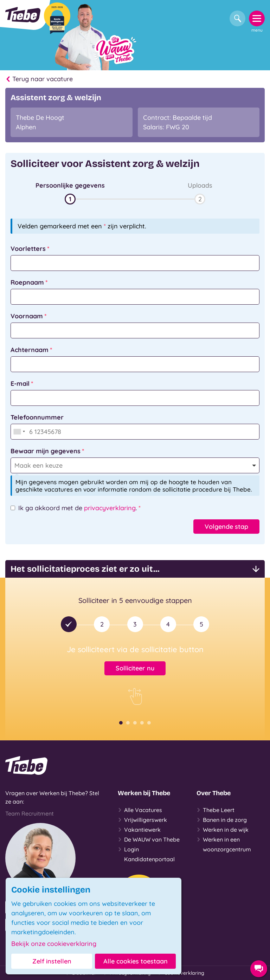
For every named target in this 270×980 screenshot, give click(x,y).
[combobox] (19, 432)
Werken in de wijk (223, 830)
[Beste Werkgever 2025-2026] (57, 18)
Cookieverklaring (181, 973)
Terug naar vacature (39, 79)
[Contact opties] (259, 969)
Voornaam (27, 316)
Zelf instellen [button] (52, 961)
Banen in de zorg (222, 820)
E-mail (20, 384)
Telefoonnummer (37, 417)
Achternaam (30, 350)
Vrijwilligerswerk (142, 820)
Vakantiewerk (139, 830)
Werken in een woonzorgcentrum (224, 844)
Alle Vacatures (140, 810)
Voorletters (28, 249)
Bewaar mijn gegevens (46, 451)
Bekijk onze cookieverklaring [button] (54, 944)
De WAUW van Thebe (149, 839)
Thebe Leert (216, 810)
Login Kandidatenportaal (146, 854)
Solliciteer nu (135, 668)
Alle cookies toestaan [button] (136, 961)
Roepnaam (27, 282)
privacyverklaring (110, 508)
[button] (70, 193)
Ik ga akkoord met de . (78, 508)
